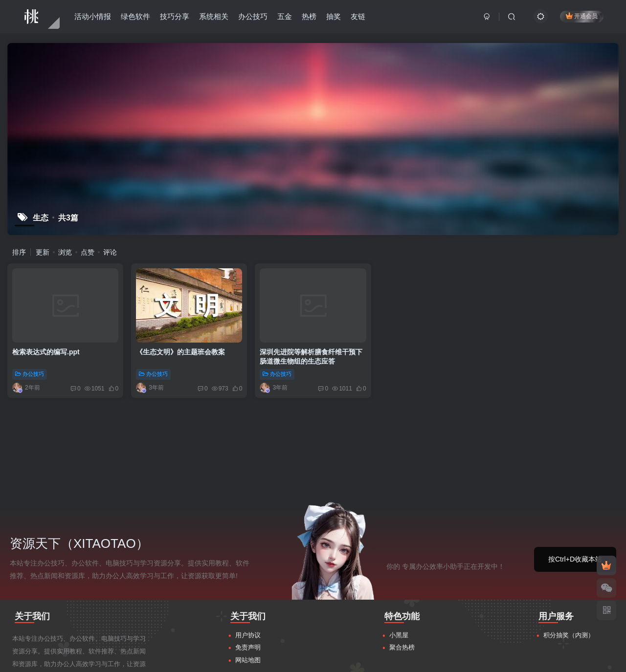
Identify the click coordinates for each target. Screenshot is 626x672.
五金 (285, 16)
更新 (43, 252)
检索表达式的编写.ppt (46, 352)
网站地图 (248, 568)
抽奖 (334, 16)
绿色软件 (135, 16)
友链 (358, 16)
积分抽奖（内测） (569, 543)
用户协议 (248, 543)
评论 (110, 252)
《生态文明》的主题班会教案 (180, 352)
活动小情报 (93, 16)
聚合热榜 (402, 555)
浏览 (65, 252)
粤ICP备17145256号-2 (482, 659)
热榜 (309, 16)
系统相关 (214, 16)
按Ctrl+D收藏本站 (575, 467)
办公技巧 (253, 16)
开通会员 (582, 16)
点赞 (88, 252)
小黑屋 (399, 543)
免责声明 (248, 555)
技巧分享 (175, 16)
